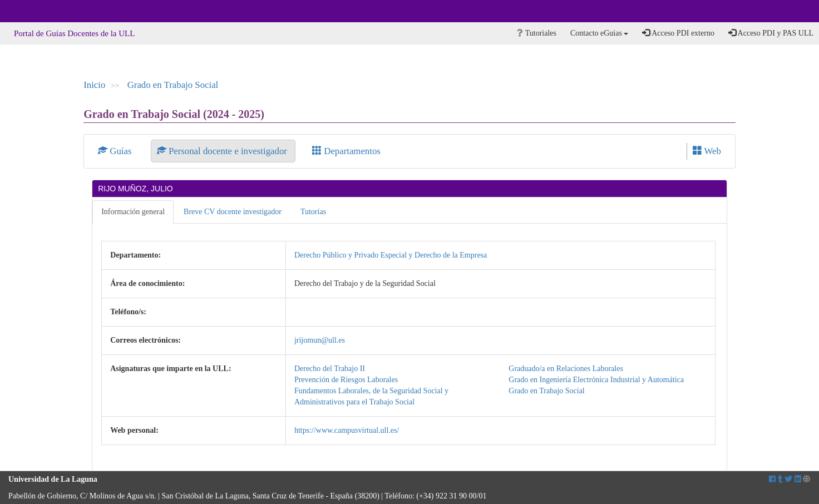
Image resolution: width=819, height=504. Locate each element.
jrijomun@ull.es (320, 340)
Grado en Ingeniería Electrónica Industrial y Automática (596, 380)
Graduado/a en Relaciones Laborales (566, 369)
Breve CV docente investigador (233, 212)
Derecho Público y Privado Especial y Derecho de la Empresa (391, 255)
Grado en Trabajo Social (173, 85)
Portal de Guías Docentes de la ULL (74, 33)
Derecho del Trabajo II (330, 369)
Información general (133, 212)
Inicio (94, 85)
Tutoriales (537, 33)
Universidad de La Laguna (39, 11)
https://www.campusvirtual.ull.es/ (347, 430)
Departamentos (346, 151)
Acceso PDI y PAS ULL (771, 33)
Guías (116, 151)
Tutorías (313, 212)
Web (707, 151)
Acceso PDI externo (678, 33)
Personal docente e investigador (223, 151)
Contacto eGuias (599, 33)
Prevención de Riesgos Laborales (346, 380)
